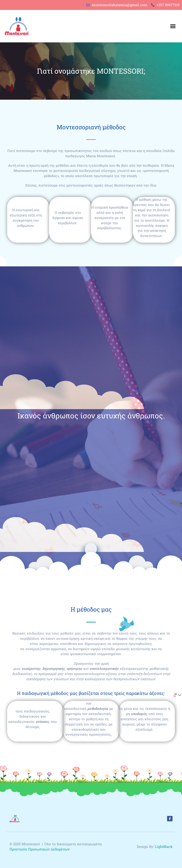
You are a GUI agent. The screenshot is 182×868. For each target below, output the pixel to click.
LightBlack (164, 847)
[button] (173, 26)
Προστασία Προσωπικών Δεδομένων (40, 849)
